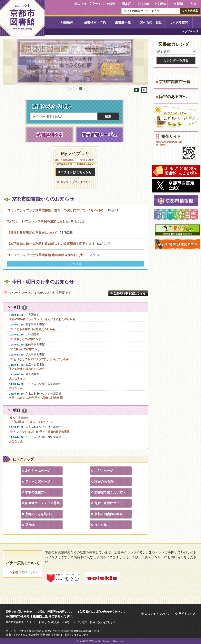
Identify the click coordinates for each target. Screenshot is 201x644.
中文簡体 (160, 4)
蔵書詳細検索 (50, 135)
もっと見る (75, 264)
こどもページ (104, 471)
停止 (144, 90)
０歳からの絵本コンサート (28, 339)
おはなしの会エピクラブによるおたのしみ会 (39, 359)
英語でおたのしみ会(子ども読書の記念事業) (36, 398)
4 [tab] (86, 89)
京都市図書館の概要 (108, 514)
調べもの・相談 (151, 22)
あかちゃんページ (38, 471)
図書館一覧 (123, 22)
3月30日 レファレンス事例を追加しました (38, 221)
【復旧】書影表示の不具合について (32, 233)
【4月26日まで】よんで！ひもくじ (30, 422)
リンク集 (100, 525)
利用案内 (67, 22)
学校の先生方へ (36, 492)
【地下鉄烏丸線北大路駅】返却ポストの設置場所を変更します (51, 244)
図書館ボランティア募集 (42, 503)
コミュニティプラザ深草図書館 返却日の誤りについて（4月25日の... (56, 210)
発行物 (30, 525)
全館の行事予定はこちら (130, 293)
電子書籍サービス (100, 135)
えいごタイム (17, 378)
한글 (193, 4)
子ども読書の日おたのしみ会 (27, 369)
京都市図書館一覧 (175, 82)
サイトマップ (187, 614)
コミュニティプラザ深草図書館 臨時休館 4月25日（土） (47, 255)
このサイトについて (157, 614)
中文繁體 (177, 4)
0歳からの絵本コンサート (27, 349)
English (143, 4)
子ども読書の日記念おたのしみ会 (32, 329)
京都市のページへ (25, 572)
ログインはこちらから (76, 172)
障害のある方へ (105, 481)
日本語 (127, 4)
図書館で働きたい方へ (110, 492)
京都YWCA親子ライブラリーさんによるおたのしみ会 (42, 319)
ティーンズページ (38, 481)
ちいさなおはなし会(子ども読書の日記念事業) (40, 432)
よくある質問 (179, 22)
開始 (137, 90)
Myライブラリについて (77, 182)
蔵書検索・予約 (95, 22)
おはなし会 (16, 388)
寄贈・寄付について (108, 503)
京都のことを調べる (39, 514)
